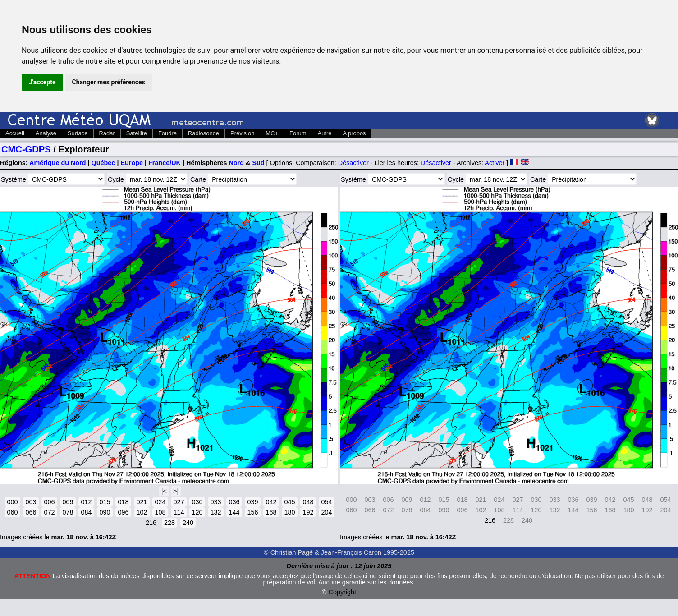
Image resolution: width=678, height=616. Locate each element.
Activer (495, 163)
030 (197, 502)
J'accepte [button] (42, 82)
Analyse (46, 133)
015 (105, 502)
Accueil (15, 133)
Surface (78, 133)
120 (197, 512)
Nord (236, 163)
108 (160, 512)
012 (86, 502)
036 (234, 502)
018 (123, 502)
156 (252, 512)
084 (86, 512)
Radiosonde (204, 133)
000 (12, 502)
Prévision (242, 133)
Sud (258, 163)
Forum (298, 133)
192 (308, 512)
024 (160, 502)
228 (169, 523)
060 (12, 512)
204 (326, 512)
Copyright (343, 592)
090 (105, 512)
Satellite (137, 133)
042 (271, 502)
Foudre (167, 133)
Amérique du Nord (58, 163)
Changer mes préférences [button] (109, 82)
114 (179, 512)
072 (49, 512)
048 (308, 502)
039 (252, 502)
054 (326, 502)
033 (215, 502)
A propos (354, 133)
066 (31, 512)
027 (179, 502)
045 (289, 502)
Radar (107, 133)
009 (68, 502)
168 (271, 512)
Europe (132, 163)
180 (289, 512)
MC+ (272, 133)
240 (188, 523)
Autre (325, 133)
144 (234, 512)
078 (68, 512)
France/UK (165, 163)
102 (142, 512)
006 (49, 502)
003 (31, 502)
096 (123, 512)
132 (215, 512)
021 (142, 502)
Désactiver (353, 163)
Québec (103, 163)
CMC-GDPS (26, 149)
